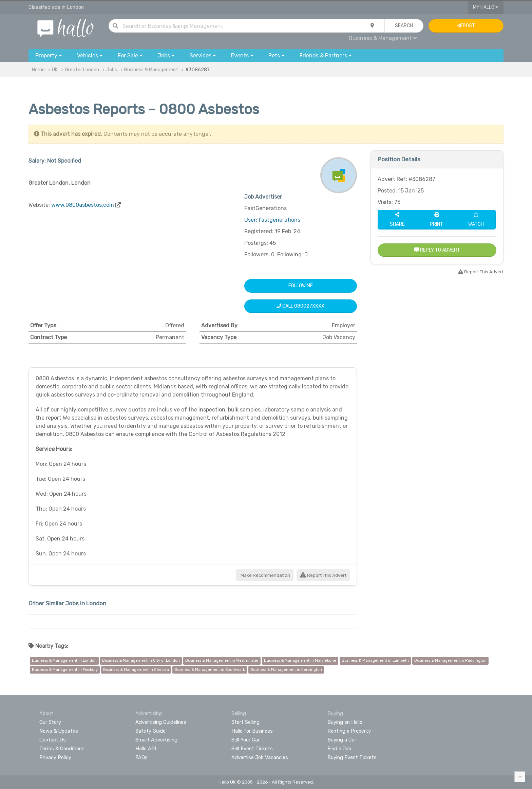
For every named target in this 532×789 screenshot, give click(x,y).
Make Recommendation (265, 575)
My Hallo (486, 7)
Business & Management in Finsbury (65, 670)
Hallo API (146, 749)
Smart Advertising (156, 740)
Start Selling (245, 722)
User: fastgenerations (272, 220)
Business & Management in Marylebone (300, 660)
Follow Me (301, 286)
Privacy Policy (55, 757)
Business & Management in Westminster (222, 660)
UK (55, 70)
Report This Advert (323, 575)
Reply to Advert (437, 250)
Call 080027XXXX (300, 306)
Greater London (82, 70)
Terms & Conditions (62, 749)
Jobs (112, 70)
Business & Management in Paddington (450, 660)
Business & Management (383, 38)
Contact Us (53, 740)
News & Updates (59, 731)
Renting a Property (349, 731)
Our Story (50, 722)
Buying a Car (342, 740)
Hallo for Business (252, 731)
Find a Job (339, 749)
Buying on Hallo (345, 722)
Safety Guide (150, 731)
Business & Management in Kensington (286, 670)
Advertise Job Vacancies (260, 757)
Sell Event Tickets (252, 749)
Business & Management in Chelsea (136, 670)
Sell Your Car (245, 740)
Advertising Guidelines (161, 722)
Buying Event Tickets (352, 757)
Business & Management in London (64, 660)
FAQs (141, 757)
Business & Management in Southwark (210, 670)
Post (466, 26)
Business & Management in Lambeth (375, 660)
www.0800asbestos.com (83, 205)
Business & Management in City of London (141, 660)
